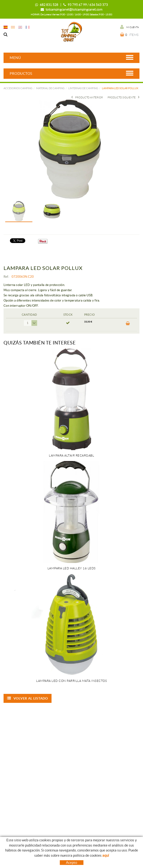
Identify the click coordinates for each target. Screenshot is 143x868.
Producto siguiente (123, 97)
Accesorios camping (18, 88)
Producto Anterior (87, 97)
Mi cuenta (129, 27)
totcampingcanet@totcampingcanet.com (74, 9)
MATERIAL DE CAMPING (50, 88)
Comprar (128, 323)
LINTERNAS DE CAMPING (83, 88)
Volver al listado (28, 698)
